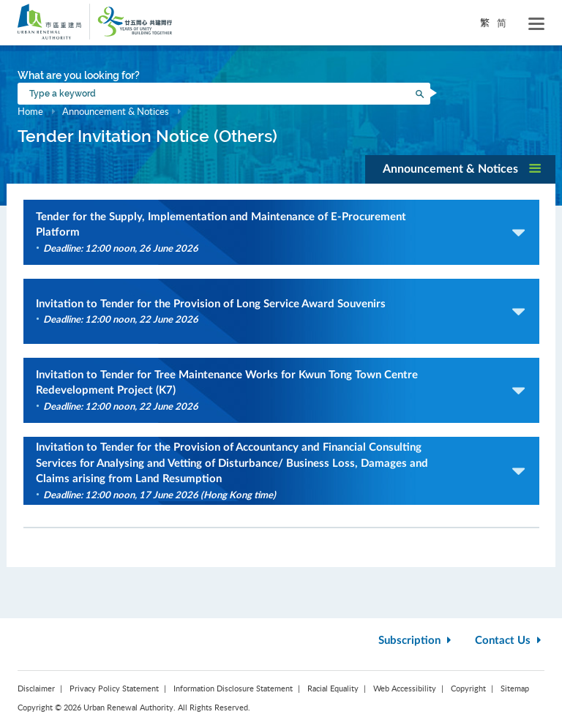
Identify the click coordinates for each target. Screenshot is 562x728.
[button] (460, 169)
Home (30, 111)
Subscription (416, 641)
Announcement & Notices (117, 111)
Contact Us (510, 641)
